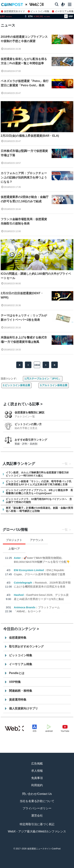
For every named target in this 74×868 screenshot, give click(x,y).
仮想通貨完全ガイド (13, 11)
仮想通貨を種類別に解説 (30, 412)
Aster (17, 558)
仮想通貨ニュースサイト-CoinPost (44, 849)
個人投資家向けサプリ (23, 708)
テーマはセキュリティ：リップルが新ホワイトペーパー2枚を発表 (24, 318)
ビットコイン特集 (39, 11)
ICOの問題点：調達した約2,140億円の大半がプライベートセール (36, 276)
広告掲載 (37, 764)
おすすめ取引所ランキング (31, 440)
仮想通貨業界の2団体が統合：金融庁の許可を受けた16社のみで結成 (25, 199)
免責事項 (37, 778)
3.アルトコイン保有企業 (54, 385)
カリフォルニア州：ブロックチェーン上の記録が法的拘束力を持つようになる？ (24, 177)
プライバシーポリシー (37, 808)
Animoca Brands (25, 607)
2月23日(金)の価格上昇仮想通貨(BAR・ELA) (30, 136)
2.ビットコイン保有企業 (17, 385)
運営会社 (37, 816)
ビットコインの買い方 (28, 424)
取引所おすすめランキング (26, 646)
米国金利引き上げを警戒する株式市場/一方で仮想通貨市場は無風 (24, 340)
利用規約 (37, 785)
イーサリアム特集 (63, 11)
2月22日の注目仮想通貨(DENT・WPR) (22, 295)
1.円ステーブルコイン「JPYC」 (43, 379)
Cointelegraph (23, 582)
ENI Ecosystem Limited (29, 570)
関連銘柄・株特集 (21, 691)
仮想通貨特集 (18, 638)
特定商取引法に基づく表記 (37, 824)
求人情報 (37, 771)
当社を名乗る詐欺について (37, 801)
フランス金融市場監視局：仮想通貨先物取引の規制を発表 (24, 221)
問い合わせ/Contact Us (37, 794)
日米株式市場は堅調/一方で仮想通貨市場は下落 (24, 153)
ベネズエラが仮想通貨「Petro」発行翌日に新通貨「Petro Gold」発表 (25, 83)
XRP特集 (15, 682)
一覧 (65, 464)
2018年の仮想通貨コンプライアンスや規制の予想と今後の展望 (24, 39)
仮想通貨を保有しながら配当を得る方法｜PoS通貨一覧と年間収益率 (24, 61)
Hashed (19, 595)
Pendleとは (17, 673)
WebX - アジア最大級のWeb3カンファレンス (37, 831)
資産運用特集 (18, 700)
